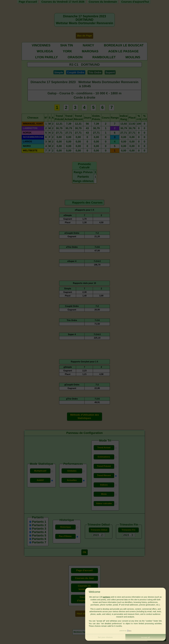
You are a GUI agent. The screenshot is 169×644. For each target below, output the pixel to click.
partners (107, 597)
